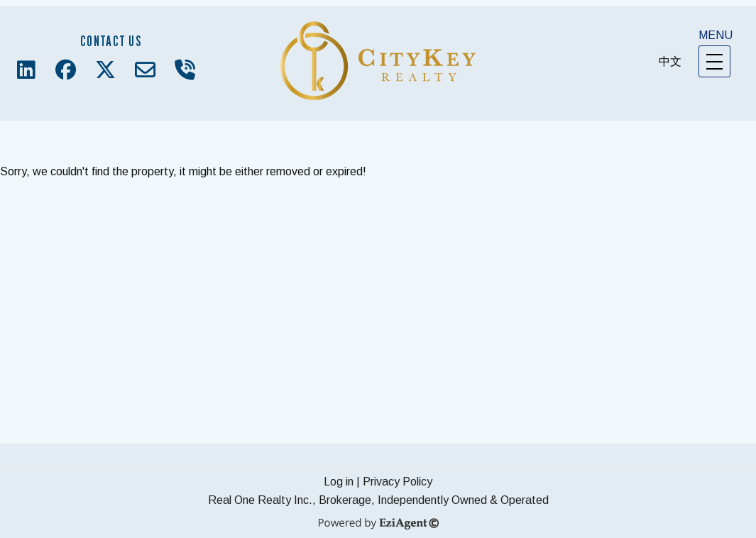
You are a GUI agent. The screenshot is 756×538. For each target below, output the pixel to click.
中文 (670, 61)
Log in (339, 482)
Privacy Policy (398, 482)
